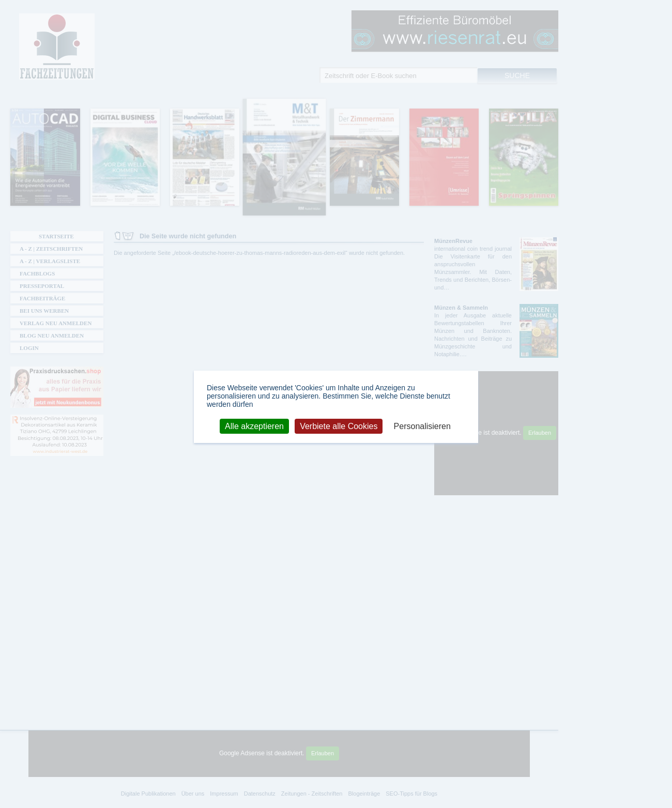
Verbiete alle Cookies (339, 426)
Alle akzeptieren (254, 426)
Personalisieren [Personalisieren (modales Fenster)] (422, 426)
